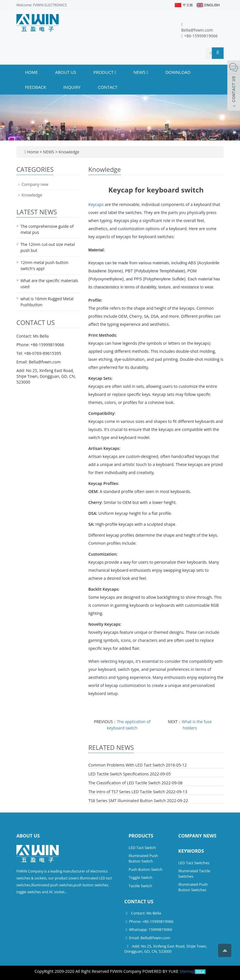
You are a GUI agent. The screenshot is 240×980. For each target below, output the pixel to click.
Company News (198, 836)
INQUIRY (72, 87)
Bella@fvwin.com (197, 30)
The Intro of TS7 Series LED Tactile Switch (127, 792)
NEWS (141, 72)
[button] (115, 72)
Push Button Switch (145, 869)
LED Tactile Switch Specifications (119, 774)
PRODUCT (105, 72)
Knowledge (68, 152)
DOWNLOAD (178, 72)
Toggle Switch (140, 877)
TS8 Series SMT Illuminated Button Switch (127, 801)
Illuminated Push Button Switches (193, 887)
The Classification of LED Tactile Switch (124, 783)
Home (32, 72)
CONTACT (108, 87)
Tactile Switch (140, 886)
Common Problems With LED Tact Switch (126, 765)
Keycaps (96, 204)
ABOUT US (66, 72)
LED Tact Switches (194, 863)
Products (141, 836)
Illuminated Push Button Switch (143, 858)
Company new (35, 184)
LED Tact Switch (142, 848)
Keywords (191, 851)
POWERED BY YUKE (161, 971)
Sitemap (187, 971)
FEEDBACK (36, 87)
